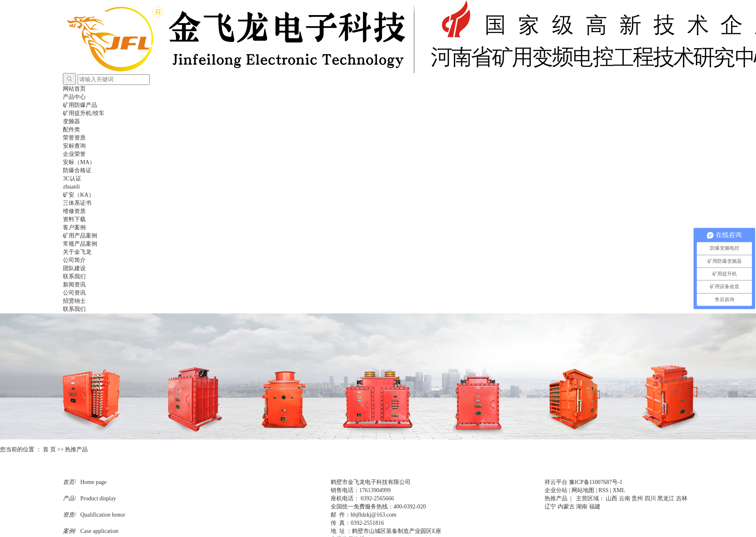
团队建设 (74, 268)
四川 (650, 498)
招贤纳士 (74, 301)
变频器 (71, 121)
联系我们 (74, 276)
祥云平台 (556, 482)
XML (619, 490)
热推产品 (556, 498)
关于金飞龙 (77, 252)
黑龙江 (666, 498)
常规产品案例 (80, 244)
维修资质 (74, 211)
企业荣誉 (74, 154)
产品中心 (74, 97)
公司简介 (74, 260)
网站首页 (74, 89)
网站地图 (583, 490)
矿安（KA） (78, 195)
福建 (595, 507)
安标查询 (74, 146)
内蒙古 (566, 507)
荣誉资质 (74, 138)
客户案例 (74, 227)
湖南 (582, 507)
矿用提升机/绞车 (84, 113)
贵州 (637, 498)
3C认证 (72, 179)
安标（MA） (79, 162)
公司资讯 (74, 293)
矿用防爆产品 (80, 105)
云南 (625, 498)
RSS (604, 490)
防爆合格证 (77, 170)
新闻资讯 (74, 285)
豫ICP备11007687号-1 (596, 482)
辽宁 (550, 507)
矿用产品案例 (80, 236)
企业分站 (556, 490)
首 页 (49, 449)
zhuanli (71, 187)
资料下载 (74, 219)
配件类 (71, 130)
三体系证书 (77, 203)
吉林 (682, 498)
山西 (611, 498)
